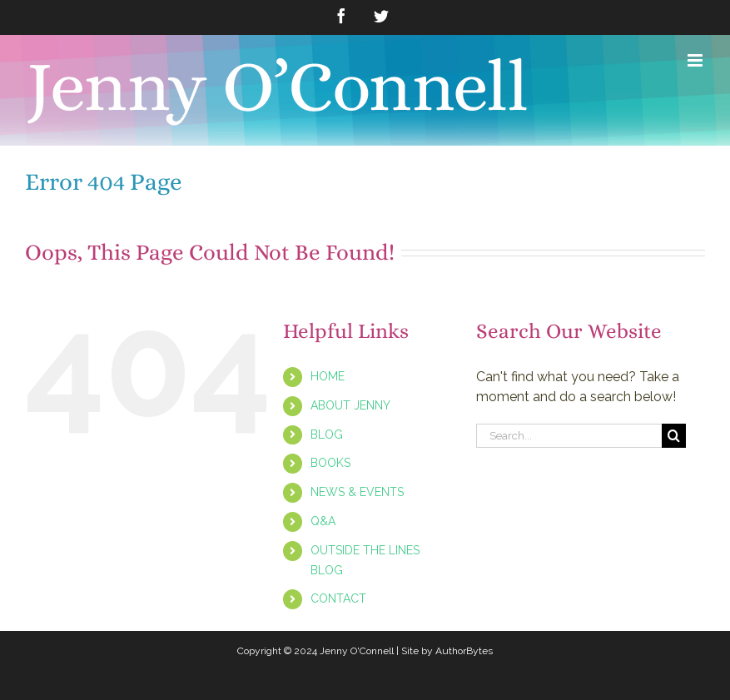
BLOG (327, 434)
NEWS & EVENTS (357, 492)
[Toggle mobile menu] (696, 60)
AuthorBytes (464, 651)
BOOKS (330, 463)
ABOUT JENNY (350, 405)
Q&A (323, 521)
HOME (328, 376)
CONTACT (338, 598)
